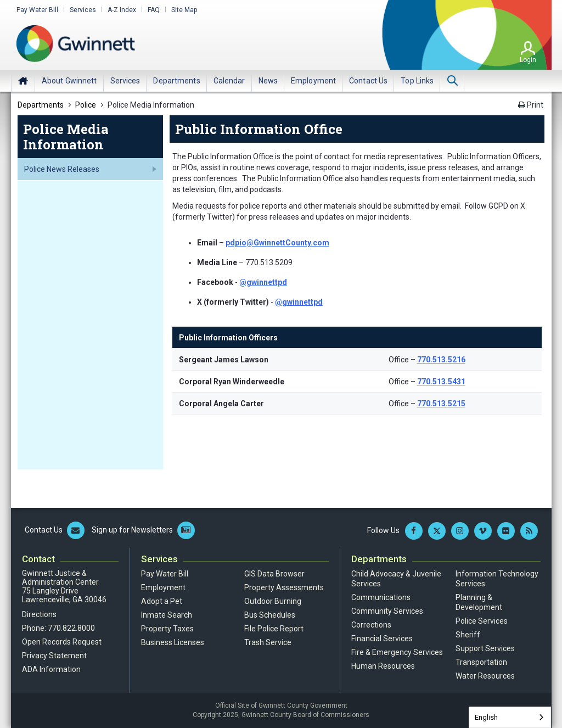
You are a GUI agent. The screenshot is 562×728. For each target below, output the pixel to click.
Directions (39, 614)
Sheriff (468, 635)
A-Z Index (122, 10)
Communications (381, 597)
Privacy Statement (54, 656)
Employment (163, 587)
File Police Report (274, 629)
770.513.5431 (441, 382)
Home (23, 81)
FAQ (154, 10)
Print (531, 105)
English (486, 717)
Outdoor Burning (273, 601)
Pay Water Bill (37, 10)
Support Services (485, 648)
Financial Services (382, 639)
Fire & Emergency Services (397, 652)
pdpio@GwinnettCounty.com (277, 243)
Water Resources (485, 676)
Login (528, 60)
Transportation (481, 662)
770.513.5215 (441, 404)
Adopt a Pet (162, 601)
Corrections (371, 625)
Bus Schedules (270, 615)
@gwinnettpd (263, 282)
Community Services (387, 611)
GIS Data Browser (274, 574)
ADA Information (51, 669)
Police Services (482, 621)
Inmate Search (167, 615)
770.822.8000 (71, 628)
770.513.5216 (441, 360)
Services (83, 10)
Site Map (184, 10)
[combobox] (510, 717)
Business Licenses (173, 642)
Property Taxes (167, 629)
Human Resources (383, 666)
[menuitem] (69, 81)
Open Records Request (62, 642)
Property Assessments (284, 587)
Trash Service (268, 642)
